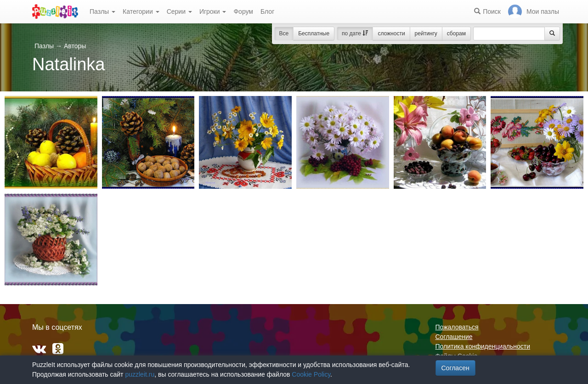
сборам (456, 34)
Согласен (455, 368)
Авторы (75, 46)
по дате (355, 34)
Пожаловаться (457, 327)
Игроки (213, 11)
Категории (141, 11)
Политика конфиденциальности (483, 346)
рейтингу (426, 34)
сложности (391, 34)
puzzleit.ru (140, 374)
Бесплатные (314, 34)
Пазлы (102, 11)
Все (284, 34)
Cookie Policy (311, 374)
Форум (243, 11)
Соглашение (454, 337)
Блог (267, 11)
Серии (179, 11)
